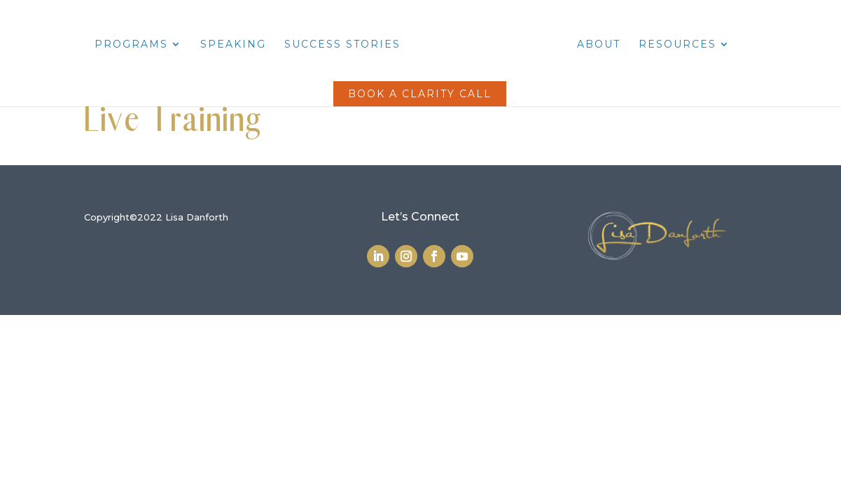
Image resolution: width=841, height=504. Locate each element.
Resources (677, 45)
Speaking (233, 45)
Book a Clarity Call (420, 94)
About (599, 45)
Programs (131, 45)
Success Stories (342, 45)
